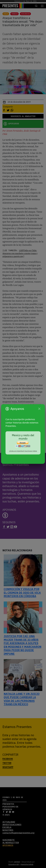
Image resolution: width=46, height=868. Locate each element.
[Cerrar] (39, 409)
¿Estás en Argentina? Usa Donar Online (23, 451)
